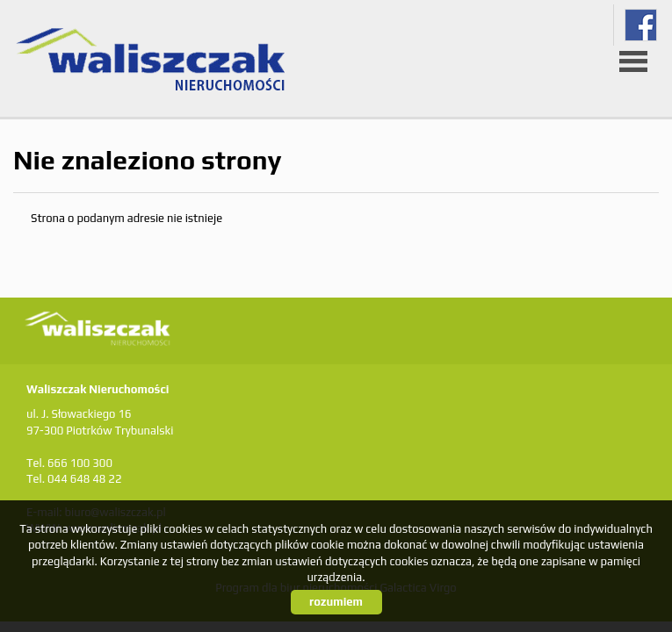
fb (641, 25)
